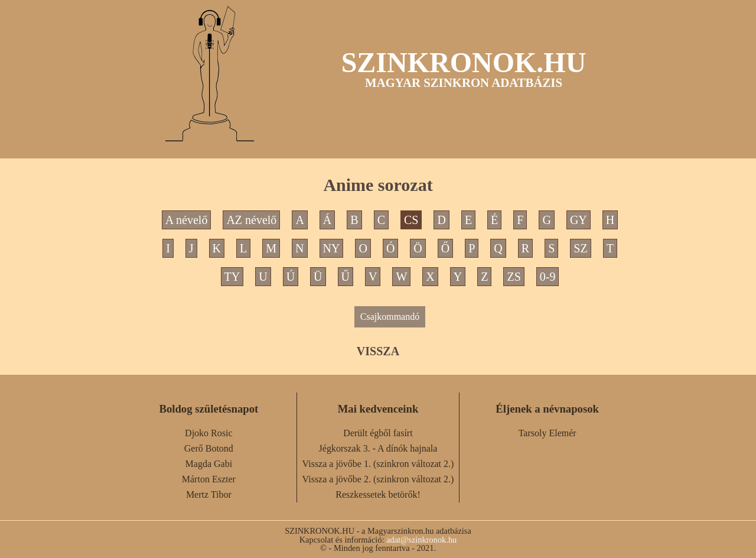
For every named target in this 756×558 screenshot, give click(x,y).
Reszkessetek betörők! (378, 494)
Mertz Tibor (209, 494)
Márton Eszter (209, 479)
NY (332, 248)
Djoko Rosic (208, 433)
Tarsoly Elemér (548, 433)
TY (232, 277)
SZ (580, 248)
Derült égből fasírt (378, 433)
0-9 (548, 277)
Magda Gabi (209, 464)
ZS (514, 277)
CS (411, 220)
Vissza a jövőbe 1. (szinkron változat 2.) (378, 464)
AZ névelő (251, 220)
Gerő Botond (209, 448)
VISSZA (378, 351)
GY (579, 220)
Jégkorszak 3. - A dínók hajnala (378, 448)
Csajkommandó (390, 317)
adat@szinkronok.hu (421, 540)
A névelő (187, 220)
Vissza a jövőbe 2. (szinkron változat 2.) (378, 479)
